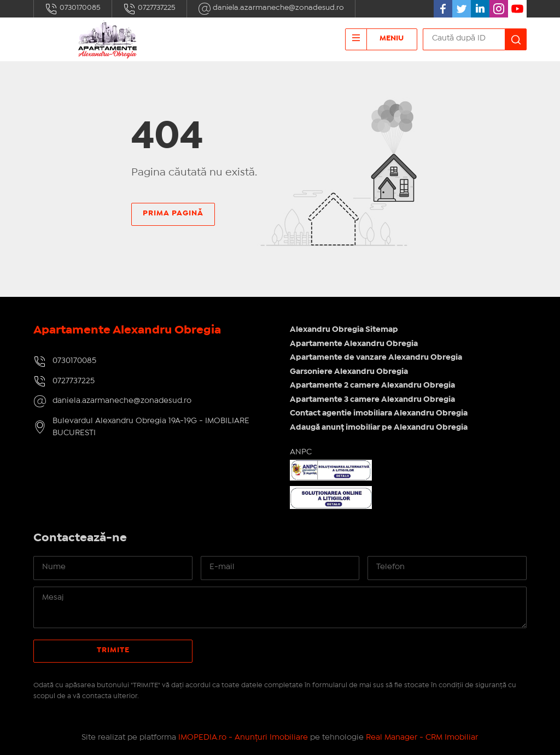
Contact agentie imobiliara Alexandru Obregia (379, 413)
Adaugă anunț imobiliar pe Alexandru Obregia (379, 428)
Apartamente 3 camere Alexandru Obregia (372, 400)
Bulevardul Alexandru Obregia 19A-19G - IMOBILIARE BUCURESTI (151, 427)
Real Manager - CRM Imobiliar (422, 738)
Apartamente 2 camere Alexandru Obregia (372, 385)
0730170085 (73, 9)
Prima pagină (173, 213)
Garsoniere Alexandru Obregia (349, 372)
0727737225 (149, 9)
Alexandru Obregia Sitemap (344, 330)
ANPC (301, 452)
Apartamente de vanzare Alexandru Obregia (376, 358)
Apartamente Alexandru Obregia (354, 344)
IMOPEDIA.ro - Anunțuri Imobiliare (243, 738)
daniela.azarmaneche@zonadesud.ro (271, 9)
